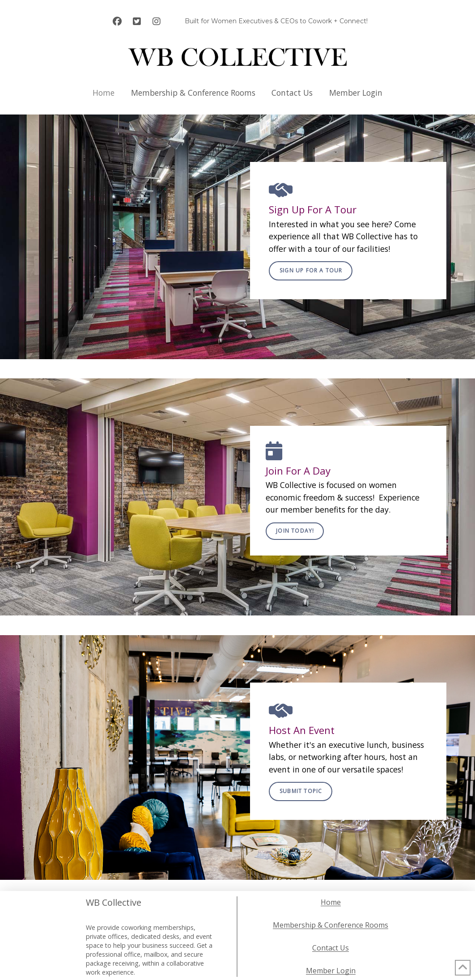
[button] (311, 271)
